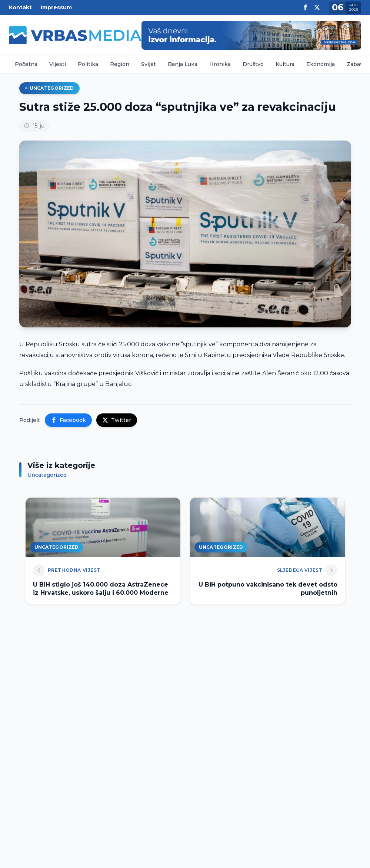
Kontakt (20, 7)
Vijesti (58, 64)
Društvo (253, 64)
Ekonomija (321, 64)
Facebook (68, 420)
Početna (26, 64)
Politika (88, 64)
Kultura (285, 64)
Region (120, 64)
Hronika (220, 64)
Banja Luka (183, 64)
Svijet (149, 64)
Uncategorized (50, 88)
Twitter (117, 420)
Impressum (56, 7)
